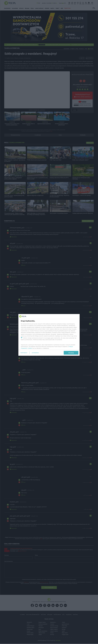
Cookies (30, 348)
